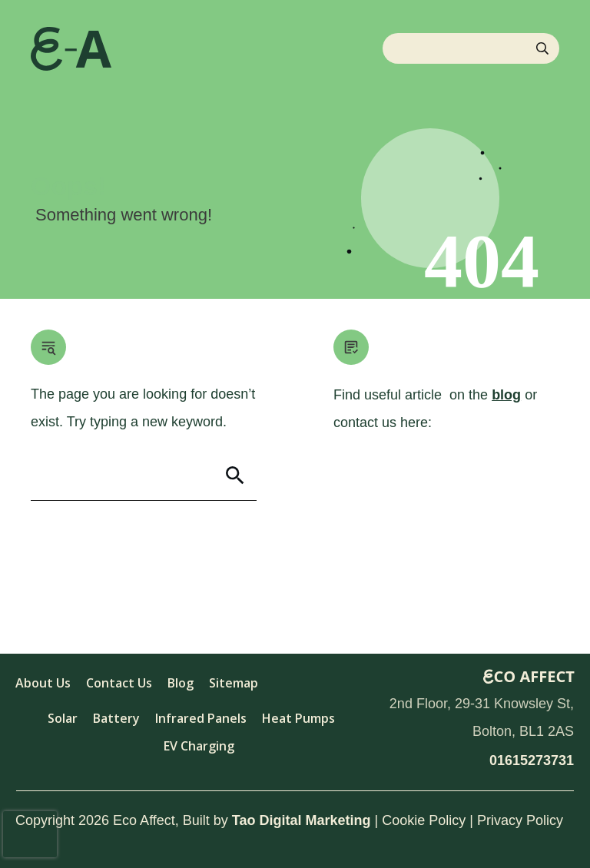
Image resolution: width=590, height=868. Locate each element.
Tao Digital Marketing (302, 820)
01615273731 (532, 760)
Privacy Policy (520, 820)
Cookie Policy (424, 820)
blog (506, 395)
